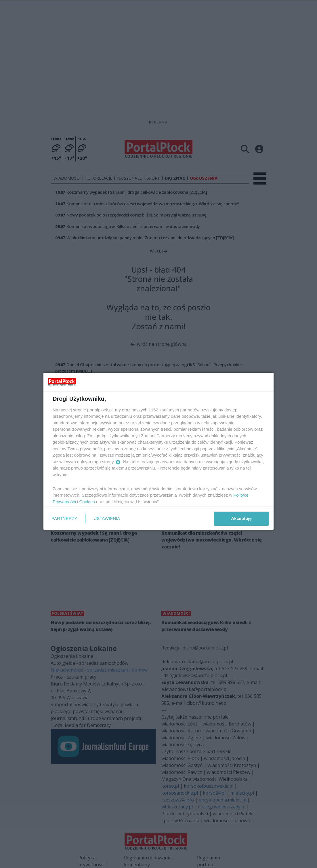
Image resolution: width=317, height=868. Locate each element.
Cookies (87, 502)
